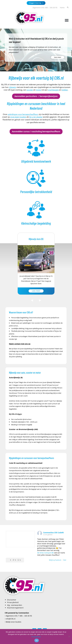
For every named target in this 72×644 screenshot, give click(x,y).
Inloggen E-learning (36, 3)
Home (62, 8)
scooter (30, 90)
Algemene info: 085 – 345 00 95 (45, 8)
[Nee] (69, 637)
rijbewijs (13, 87)
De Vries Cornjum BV (45, 553)
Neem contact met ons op (20, 344)
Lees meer (58, 57)
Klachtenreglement (15, 608)
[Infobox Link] (36, 151)
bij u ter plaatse (36, 117)
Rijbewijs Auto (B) (36, 239)
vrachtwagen (54, 90)
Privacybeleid (13, 602)
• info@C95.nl (10, 619)
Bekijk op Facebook (55, 560)
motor (39, 90)
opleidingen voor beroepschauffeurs (23, 114)
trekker (65, 90)
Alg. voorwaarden (15, 605)
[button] (67, 20)
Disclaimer (12, 600)
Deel (65, 560)
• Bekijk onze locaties (13, 622)
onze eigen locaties (18, 117)
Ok (37, 640)
